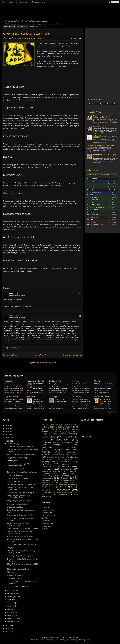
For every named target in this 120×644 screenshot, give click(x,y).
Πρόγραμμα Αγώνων (39, 2)
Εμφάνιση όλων (112, 412)
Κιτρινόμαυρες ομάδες (49, 471)
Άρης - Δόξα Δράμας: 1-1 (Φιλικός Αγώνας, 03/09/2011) (104, 117)
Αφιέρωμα (46, 464)
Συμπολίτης (63, 494)
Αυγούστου (12, 600)
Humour (65, 434)
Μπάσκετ (107, 174)
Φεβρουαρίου (12, 618)
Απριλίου (11, 612)
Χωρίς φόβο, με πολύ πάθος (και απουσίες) (22, 528)
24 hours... (11, 572)
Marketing (45, 437)
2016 (7, 432)
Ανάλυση (50, 459)
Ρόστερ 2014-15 (73, 492)
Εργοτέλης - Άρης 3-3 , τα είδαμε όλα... (21, 556)
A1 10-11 (49, 427)
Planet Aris (98, 381)
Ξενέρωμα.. (11, 548)
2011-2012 (65, 425)
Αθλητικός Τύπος (72, 457)
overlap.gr (76, 381)
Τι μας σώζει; (59, 400)
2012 (7, 626)
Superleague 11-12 (61, 445)
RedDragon (63, 440)
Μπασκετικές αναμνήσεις (67, 485)
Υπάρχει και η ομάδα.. (15, 507)
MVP (74, 434)
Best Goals (58, 432)
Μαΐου (10, 609)
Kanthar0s (31, 397)
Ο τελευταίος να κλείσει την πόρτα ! (19, 515)
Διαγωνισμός (47, 467)
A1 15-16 (63, 429)
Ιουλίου (10, 603)
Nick (28, 38)
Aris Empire (54, 397)
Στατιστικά (49, 494)
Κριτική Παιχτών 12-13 (72, 474)
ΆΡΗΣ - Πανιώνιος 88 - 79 (16, 475)
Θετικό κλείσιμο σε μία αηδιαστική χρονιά (21, 484)
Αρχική (12, 2)
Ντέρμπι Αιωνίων (48, 487)
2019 (7, 425)
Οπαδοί (63, 487)
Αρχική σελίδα (41, 355)
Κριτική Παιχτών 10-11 (53, 473)
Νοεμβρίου (11, 591)
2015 (7, 435)
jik (43, 518)
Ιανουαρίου (12, 622)
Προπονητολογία (13, 461)
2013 (7, 441)
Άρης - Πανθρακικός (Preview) (18, 587)
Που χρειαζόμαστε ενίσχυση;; (17, 458)
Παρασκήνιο (46, 490)
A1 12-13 (69, 427)
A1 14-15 (53, 429)
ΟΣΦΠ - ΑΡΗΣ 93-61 (14, 578)
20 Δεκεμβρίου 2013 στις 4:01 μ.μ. (17, 295)
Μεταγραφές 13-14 (49, 480)
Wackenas (71, 452)
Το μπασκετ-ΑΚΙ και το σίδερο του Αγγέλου (22, 472)
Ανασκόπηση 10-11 (49, 462)
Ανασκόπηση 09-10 (69, 460)
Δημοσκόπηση (67, 464)
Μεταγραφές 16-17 (67, 482)
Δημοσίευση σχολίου (13, 348)
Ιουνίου (10, 606)
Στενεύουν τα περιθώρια (15, 575)
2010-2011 (55, 425)
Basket (45, 432)
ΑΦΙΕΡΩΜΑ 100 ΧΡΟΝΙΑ (55, 457)
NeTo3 (44, 529)
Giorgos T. (46, 521)
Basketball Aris (55, 381)
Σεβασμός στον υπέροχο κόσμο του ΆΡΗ (100, 145)
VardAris (74, 450)
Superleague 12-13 (51, 447)
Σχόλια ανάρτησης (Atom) (47, 363)
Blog (66, 432)
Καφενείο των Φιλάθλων (36, 381)
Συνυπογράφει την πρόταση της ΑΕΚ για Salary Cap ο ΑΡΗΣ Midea (58, 386)
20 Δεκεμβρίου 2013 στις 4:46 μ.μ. (17, 317)
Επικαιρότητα (11, 38)
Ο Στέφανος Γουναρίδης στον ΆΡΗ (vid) (21, 446)
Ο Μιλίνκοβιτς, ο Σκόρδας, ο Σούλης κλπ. (27, 34)
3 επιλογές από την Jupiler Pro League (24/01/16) (106, 402)
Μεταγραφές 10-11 (67, 476)
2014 (7, 438)
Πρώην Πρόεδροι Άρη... (101, 127)
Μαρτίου (11, 615)
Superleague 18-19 (60, 450)
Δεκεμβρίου (12, 444)
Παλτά (73, 487)
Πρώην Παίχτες (47, 492)
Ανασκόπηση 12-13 (68, 462)
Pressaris (8, 381)
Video (50, 452)
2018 (7, 429)
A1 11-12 (59, 427)
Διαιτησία (61, 467)
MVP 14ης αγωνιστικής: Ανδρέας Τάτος (21, 537)
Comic (73, 432)
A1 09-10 (75, 425)
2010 (7, 632)
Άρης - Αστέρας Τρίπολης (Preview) (20, 501)
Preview (45, 440)
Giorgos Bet (46, 515)
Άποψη (75, 455)
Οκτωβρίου (12, 594)
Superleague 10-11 (70, 442)
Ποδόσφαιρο (21, 38)
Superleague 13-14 (37, 38)
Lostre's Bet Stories (102, 397)
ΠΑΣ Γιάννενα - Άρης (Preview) (18, 478)
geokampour (58, 455)
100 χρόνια (46, 425)
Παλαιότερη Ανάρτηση (72, 355)
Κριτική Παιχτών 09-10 (69, 471)
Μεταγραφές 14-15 (67, 480)
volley (67, 455)
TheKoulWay (76, 397)
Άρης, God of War (11, 397)
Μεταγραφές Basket (48, 485)
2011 (7, 629)
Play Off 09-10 (69, 437)
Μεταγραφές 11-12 (49, 478)
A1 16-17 (73, 429)
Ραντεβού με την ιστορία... (16, 481)
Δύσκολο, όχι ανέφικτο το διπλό (18, 569)
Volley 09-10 (61, 452)
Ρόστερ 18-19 (61, 492)
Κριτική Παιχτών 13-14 (51, 476)
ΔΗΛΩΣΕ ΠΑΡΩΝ (38, 384)
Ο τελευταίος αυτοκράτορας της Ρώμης (38, 402)
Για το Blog (23, 2)
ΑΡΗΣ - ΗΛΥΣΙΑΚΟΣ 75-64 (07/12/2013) (21, 545)
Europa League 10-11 (50, 434)
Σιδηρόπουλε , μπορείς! (15, 469)
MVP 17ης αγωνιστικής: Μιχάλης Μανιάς (21, 455)
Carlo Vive (75, 400)
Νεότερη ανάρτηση (11, 355)
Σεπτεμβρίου (12, 597)
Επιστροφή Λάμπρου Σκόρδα (17, 504)
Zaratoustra (46, 455)
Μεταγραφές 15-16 (48, 483)
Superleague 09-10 (49, 442)
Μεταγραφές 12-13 (67, 478)
